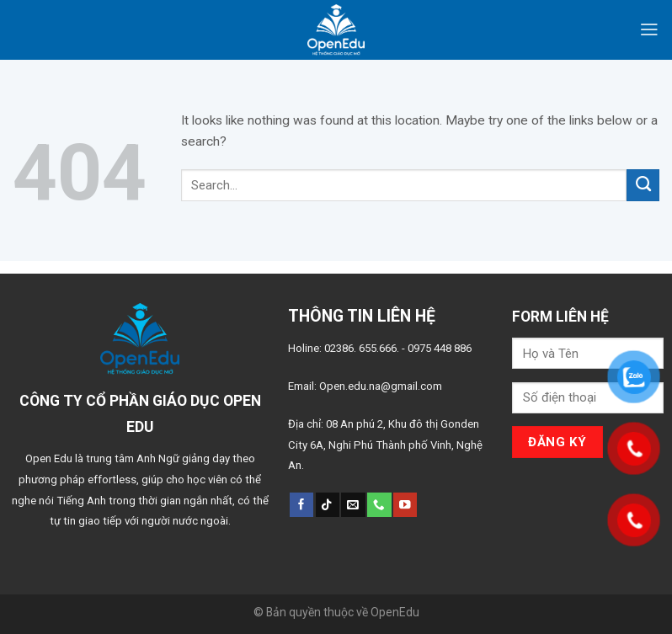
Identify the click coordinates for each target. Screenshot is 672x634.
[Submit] (643, 185)
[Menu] (649, 29)
